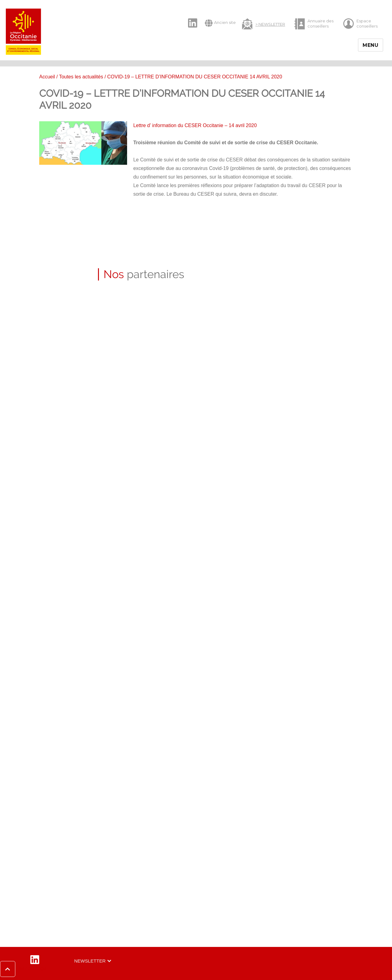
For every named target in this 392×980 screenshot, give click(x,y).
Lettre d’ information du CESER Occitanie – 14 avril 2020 (195, 125)
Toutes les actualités (81, 77)
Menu (371, 45)
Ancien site (220, 23)
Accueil (47, 77)
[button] (23, 969)
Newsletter (90, 961)
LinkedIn (189, 18)
